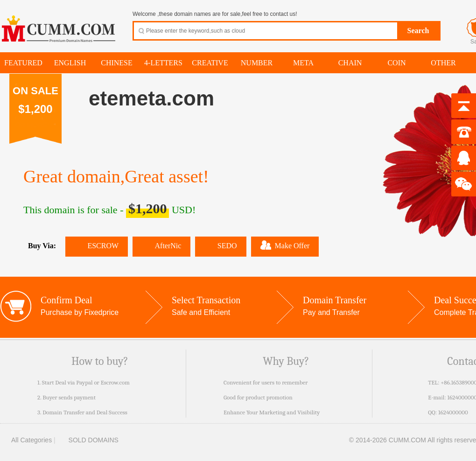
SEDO (220, 246)
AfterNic (161, 246)
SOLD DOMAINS (88, 440)
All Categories (26, 440)
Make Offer (285, 245)
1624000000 (453, 412)
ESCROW (97, 246)
